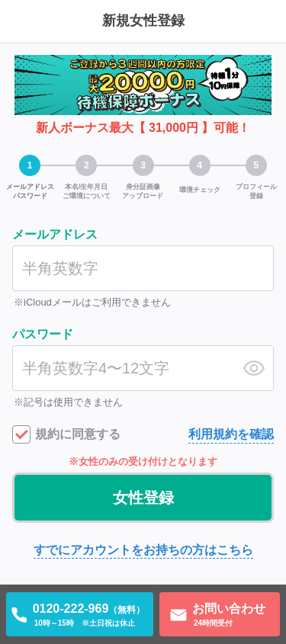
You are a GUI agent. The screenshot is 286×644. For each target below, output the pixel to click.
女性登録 (143, 498)
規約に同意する (78, 434)
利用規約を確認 (231, 434)
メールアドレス (55, 234)
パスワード (43, 334)
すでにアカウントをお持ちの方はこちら (143, 550)
